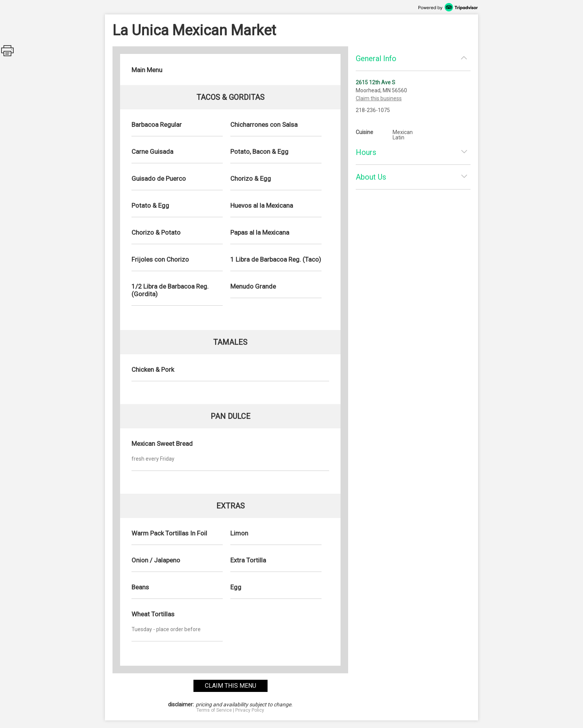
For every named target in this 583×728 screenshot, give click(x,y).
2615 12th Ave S (375, 82)
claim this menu (231, 686)
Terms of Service (214, 710)
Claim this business (379, 98)
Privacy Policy (250, 710)
